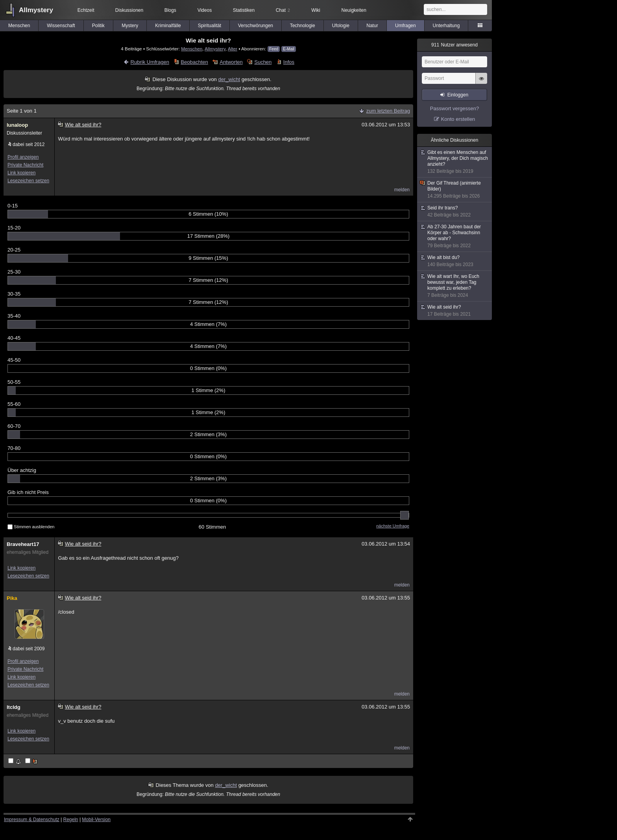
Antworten (231, 62)
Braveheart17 (23, 544)
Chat (283, 10)
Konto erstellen (458, 119)
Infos (289, 62)
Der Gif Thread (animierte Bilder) (455, 190)
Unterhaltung (446, 26)
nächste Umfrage (393, 526)
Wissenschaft (61, 26)
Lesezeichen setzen (28, 181)
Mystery (130, 26)
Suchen (263, 62)
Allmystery (36, 10)
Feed (274, 49)
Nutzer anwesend (454, 45)
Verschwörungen (256, 26)
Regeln (71, 820)
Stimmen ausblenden (31, 527)
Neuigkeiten (354, 10)
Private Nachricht (25, 165)
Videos (205, 10)
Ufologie (341, 26)
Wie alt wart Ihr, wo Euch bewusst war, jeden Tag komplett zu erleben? (455, 286)
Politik (98, 26)
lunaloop (17, 125)
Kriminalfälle (168, 26)
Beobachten (194, 62)
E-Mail (288, 49)
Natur (372, 26)
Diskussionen (129, 10)
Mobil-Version (96, 820)
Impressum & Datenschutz (32, 820)
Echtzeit (86, 10)
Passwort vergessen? (454, 108)
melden (402, 190)
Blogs (170, 10)
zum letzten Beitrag (388, 111)
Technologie (303, 26)
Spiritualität (210, 26)
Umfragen (405, 26)
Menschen (19, 26)
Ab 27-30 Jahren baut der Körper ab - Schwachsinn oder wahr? (455, 236)
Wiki (316, 10)
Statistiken (244, 10)
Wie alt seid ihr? (455, 311)
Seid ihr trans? (455, 212)
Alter (233, 49)
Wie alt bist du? (455, 261)
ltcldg (14, 707)
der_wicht (229, 79)
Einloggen (458, 95)
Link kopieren (21, 173)
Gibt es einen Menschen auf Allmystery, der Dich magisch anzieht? (455, 162)
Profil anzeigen (23, 157)
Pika (12, 598)
